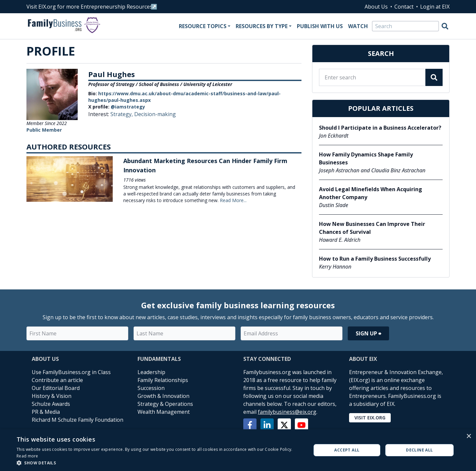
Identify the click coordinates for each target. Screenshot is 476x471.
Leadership (151, 372)
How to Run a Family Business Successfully (375, 259)
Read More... (233, 200)
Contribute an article (57, 380)
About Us (376, 7)
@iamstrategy (128, 107)
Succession (151, 388)
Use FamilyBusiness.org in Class (71, 372)
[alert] (238, 450)
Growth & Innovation (163, 396)
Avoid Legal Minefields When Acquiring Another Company (371, 193)
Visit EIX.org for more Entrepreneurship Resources (89, 7)
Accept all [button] (347, 450)
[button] (159, 463)
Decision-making (155, 114)
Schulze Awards (51, 404)
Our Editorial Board (56, 388)
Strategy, (122, 114)
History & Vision (52, 396)
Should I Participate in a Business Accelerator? (380, 128)
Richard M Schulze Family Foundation (78, 420)
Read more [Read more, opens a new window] (27, 456)
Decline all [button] (419, 450)
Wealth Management (164, 412)
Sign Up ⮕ (368, 333)
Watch (358, 26)
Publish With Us (320, 26)
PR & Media (46, 412)
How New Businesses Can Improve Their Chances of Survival (372, 228)
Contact (404, 7)
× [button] (469, 436)
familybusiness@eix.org (287, 412)
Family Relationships (163, 380)
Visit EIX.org (370, 418)
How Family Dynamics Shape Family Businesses (366, 158)
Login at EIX (435, 7)
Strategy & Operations (165, 404)
